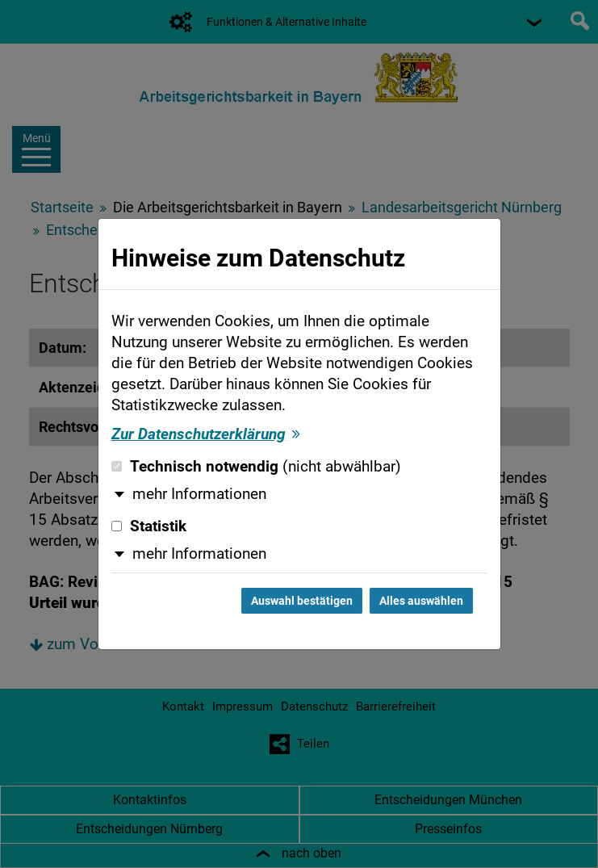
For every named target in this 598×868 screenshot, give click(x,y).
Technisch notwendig (256, 467)
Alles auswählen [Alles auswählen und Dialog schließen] (421, 601)
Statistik (149, 526)
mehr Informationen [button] (199, 494)
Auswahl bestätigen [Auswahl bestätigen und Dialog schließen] (302, 601)
